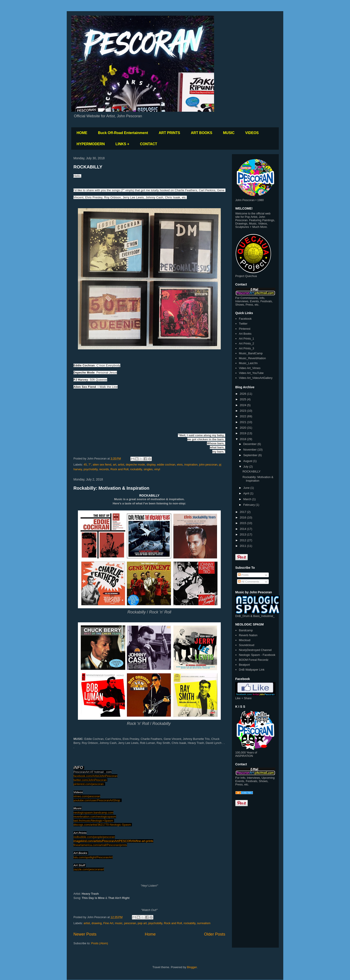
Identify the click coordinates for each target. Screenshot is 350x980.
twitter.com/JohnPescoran (90, 780)
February (250, 505)
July (246, 467)
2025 (243, 399)
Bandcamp (246, 630)
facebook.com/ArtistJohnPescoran (95, 776)
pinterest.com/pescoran (89, 784)
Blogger (192, 967)
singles (148, 469)
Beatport (244, 665)
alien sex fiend (102, 465)
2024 (243, 405)
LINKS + (122, 144)
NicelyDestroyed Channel (255, 650)
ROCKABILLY (88, 167)
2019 (243, 433)
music (119, 923)
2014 (243, 529)
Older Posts (215, 934)
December (250, 444)
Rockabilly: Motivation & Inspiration (111, 488)
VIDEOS (252, 133)
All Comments (249, 582)
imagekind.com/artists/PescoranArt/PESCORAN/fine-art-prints (113, 841)
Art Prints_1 (246, 339)
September (251, 455)
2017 (243, 512)
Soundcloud (247, 645)
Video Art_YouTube (251, 373)
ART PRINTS (169, 133)
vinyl (157, 469)
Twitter (243, 324)
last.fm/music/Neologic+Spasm (94, 821)
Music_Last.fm (248, 363)
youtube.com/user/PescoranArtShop (97, 800)
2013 (243, 534)
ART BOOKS (202, 133)
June (247, 488)
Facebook (245, 319)
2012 (243, 540)
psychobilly (91, 469)
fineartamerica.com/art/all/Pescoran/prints (100, 845)
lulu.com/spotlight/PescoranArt (93, 857)
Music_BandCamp (251, 353)
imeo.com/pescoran (88, 796)
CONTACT (149, 144)
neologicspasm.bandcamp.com (93, 813)
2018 (243, 439)
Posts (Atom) (100, 943)
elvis (180, 465)
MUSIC (229, 133)
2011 (243, 546)
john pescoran (208, 465)
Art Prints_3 (246, 348)
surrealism (204, 923)
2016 (243, 517)
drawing (97, 923)
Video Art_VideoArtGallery (256, 378)
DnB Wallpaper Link (252, 670)
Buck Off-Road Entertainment (123, 133)
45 (85, 465)
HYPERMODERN (91, 144)
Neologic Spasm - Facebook (257, 655)
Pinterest (245, 329)
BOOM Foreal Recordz (254, 660)
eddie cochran (166, 465)
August (248, 461)
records (104, 469)
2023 (243, 411)
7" (90, 465)
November (250, 450)
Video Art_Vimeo (250, 368)
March (248, 499)
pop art (142, 923)
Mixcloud (245, 640)
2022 (243, 416)
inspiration (191, 465)
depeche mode (135, 465)
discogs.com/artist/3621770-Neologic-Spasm (103, 825)
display (151, 465)
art (115, 465)
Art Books (245, 334)
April (247, 493)
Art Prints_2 (246, 343)
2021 (243, 422)
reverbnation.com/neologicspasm (95, 817)
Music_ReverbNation (252, 358)
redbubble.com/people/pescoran (94, 837)
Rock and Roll (120, 469)
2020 (243, 428)
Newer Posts (85, 934)
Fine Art (108, 923)
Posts (243, 575)
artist (121, 465)
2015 (243, 523)
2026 (243, 394)
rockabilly (136, 469)
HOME (82, 133)
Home (150, 934)
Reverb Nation (248, 635)
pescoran (130, 923)
